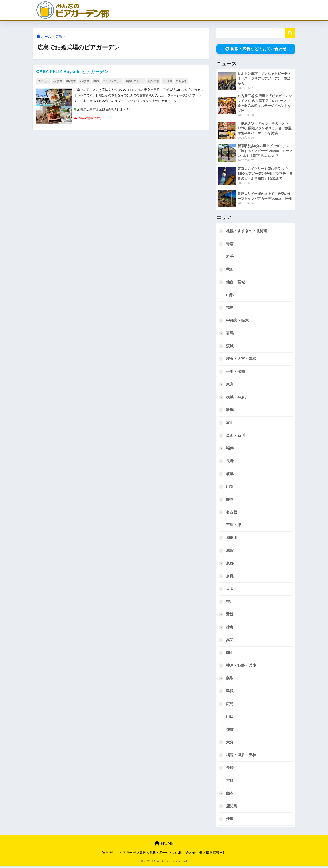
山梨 (230, 488)
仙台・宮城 (235, 283)
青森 (230, 244)
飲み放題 (181, 81)
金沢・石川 (235, 436)
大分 (230, 744)
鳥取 (230, 680)
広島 (59, 37)
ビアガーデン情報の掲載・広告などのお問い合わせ (157, 855)
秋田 (230, 270)
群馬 (230, 334)
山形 (230, 295)
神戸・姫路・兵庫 (241, 667)
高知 (230, 641)
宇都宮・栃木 (237, 321)
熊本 (230, 795)
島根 (230, 693)
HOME (164, 845)
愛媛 (230, 616)
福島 (230, 308)
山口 (230, 719)
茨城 (230, 347)
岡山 (230, 654)
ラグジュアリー (112, 81)
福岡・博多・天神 (241, 757)
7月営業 (58, 81)
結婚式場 (154, 81)
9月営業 (85, 81)
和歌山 (232, 539)
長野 (230, 462)
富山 (230, 423)
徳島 (230, 629)
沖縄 (230, 821)
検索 (290, 33)
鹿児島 (232, 808)
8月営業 (71, 81)
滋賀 (230, 552)
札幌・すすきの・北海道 (247, 231)
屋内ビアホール (135, 81)
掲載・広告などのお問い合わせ (256, 49)
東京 (230, 385)
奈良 (230, 577)
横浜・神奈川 (237, 398)
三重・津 (234, 526)
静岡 (230, 501)
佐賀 (230, 731)
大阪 (230, 590)
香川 (230, 603)
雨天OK (167, 81)
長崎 (230, 770)
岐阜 (230, 475)
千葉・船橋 (235, 372)
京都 (230, 565)
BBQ (96, 81)
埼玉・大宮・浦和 (241, 359)
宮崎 (230, 783)
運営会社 (109, 855)
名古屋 (232, 513)
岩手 (230, 257)
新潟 (230, 411)
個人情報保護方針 (213, 855)
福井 (230, 449)
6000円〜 (43, 81)
